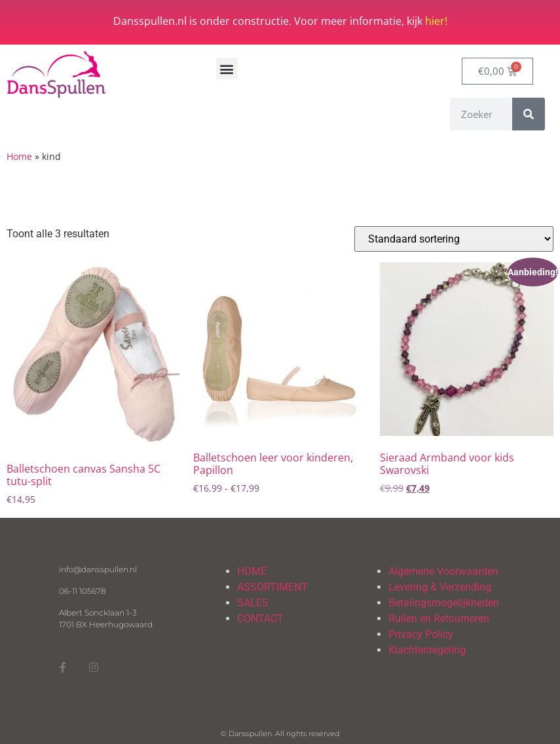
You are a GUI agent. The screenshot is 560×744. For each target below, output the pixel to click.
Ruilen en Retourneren (439, 618)
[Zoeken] (529, 114)
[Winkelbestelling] (454, 239)
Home (19, 156)
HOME (252, 571)
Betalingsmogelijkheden (444, 603)
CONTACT (260, 618)
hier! (436, 21)
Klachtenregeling (427, 650)
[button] (227, 69)
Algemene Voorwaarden (443, 571)
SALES (253, 603)
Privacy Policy (421, 634)
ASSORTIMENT (272, 587)
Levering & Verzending (440, 587)
